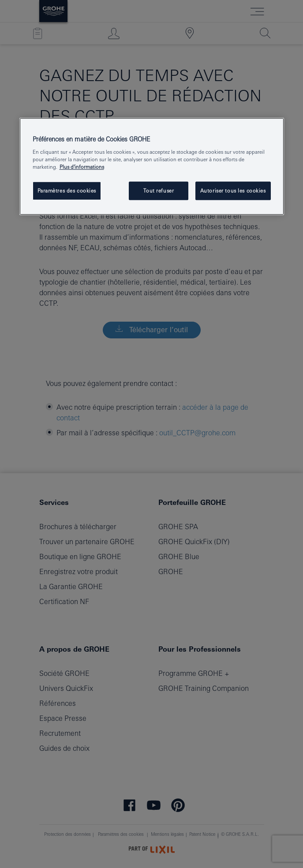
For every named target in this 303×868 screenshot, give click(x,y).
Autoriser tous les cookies (233, 191)
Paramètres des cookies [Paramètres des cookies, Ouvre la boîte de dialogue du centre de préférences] (67, 191)
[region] (152, 167)
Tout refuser (159, 191)
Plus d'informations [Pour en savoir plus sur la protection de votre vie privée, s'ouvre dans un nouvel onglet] (82, 167)
